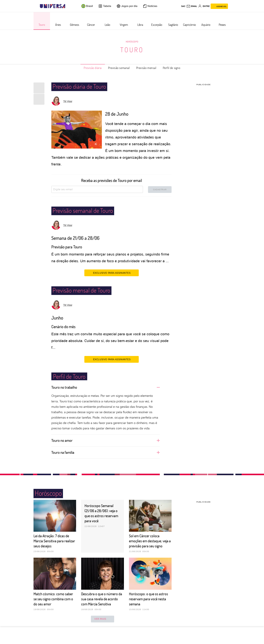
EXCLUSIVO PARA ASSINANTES (112, 273)
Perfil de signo (172, 68)
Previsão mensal (146, 68)
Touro (132, 50)
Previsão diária (93, 68)
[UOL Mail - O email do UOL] (192, 6)
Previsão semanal (119, 68)
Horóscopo (132, 42)
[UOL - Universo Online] (68, 6)
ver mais (103, 619)
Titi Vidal (68, 101)
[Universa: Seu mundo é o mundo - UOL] (53, 6)
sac (183, 6)
